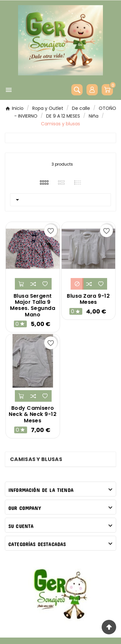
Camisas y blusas (36, 459)
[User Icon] (92, 90)
